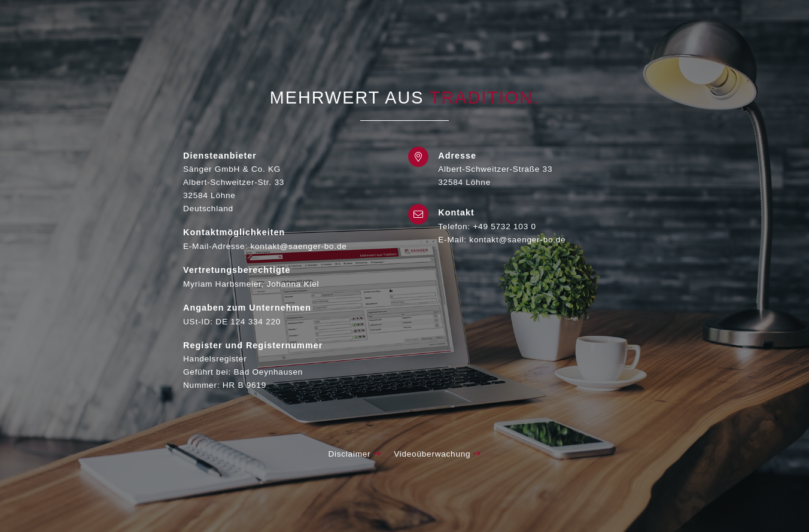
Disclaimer (354, 454)
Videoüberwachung (437, 454)
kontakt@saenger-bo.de (517, 240)
